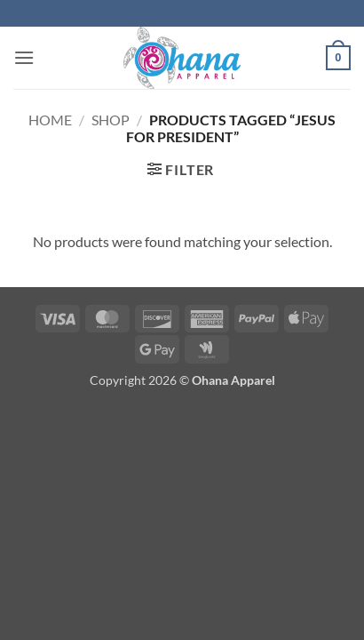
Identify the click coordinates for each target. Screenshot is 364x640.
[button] (24, 57)
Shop (111, 120)
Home (50, 120)
